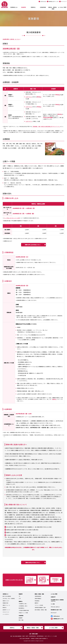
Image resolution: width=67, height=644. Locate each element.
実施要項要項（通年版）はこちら (11, 39)
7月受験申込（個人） (23, 604)
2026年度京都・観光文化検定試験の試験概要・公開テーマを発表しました (43, 580)
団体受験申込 (21, 608)
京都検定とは (14, 7)
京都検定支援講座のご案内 (40, 608)
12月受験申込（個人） (23, 606)
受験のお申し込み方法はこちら (32, 245)
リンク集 (53, 604)
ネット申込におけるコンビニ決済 (12, 218)
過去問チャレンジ (6, 610)
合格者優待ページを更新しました (55, 580)
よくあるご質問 (62, 7)
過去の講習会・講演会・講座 (41, 610)
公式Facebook (43, 1)
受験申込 (33, 7)
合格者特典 (43, 7)
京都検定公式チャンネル (54, 1)
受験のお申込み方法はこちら (32, 563)
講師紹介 (37, 603)
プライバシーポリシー (55, 607)
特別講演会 (37, 601)
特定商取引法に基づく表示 (56, 610)
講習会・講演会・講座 (53, 8)
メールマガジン (6, 614)
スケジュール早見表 (39, 605)
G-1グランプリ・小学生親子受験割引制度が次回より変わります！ (30, 580)
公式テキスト (29, 97)
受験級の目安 (5, 603)
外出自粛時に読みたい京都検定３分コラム (57, 601)
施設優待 (21, 618)
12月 (20, 599)
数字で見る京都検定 (7, 596)
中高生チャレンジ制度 (23, 613)
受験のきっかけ (6, 601)
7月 (19, 596)
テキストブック (6, 612)
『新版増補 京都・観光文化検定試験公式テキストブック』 (46, 126)
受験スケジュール (6, 605)
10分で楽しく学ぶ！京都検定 (9, 599)
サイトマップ (64, 1)
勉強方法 (5, 608)
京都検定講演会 (38, 596)
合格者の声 (53, 597)
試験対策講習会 (38, 599)
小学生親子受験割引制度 (24, 611)
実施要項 (24, 7)
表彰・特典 (21, 620)
